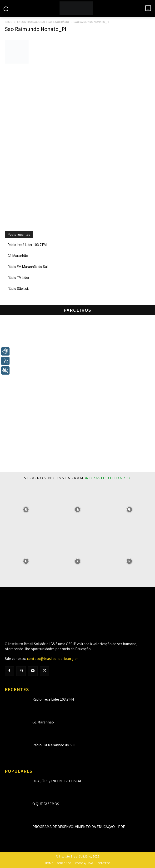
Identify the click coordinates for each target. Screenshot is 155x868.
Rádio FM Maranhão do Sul (28, 267)
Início (9, 22)
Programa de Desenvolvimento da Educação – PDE (79, 827)
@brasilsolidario (108, 478)
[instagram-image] (26, 509)
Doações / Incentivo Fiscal (57, 781)
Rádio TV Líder (18, 278)
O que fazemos (46, 804)
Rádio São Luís (19, 289)
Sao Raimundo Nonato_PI (35, 29)
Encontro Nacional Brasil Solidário (43, 22)
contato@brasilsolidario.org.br (52, 659)
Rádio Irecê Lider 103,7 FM (27, 245)
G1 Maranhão (18, 256)
